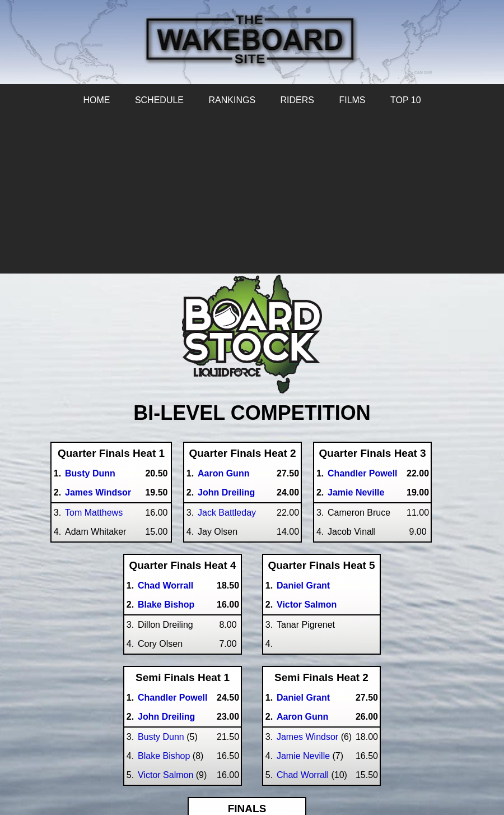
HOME (96, 100)
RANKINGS (232, 100)
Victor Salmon (165, 775)
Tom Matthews (94, 513)
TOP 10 (406, 100)
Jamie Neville (303, 756)
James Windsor (307, 737)
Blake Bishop (164, 756)
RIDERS (297, 100)
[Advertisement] (252, 195)
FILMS (352, 100)
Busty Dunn (161, 737)
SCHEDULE (159, 100)
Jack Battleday (227, 513)
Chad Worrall (303, 775)
